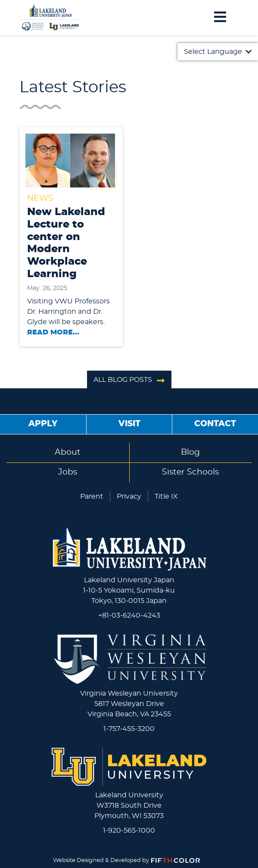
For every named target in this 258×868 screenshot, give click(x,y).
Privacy (129, 496)
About (68, 452)
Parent (92, 496)
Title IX (166, 496)
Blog (190, 452)
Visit (129, 424)
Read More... (53, 332)
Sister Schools (190, 472)
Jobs (68, 472)
